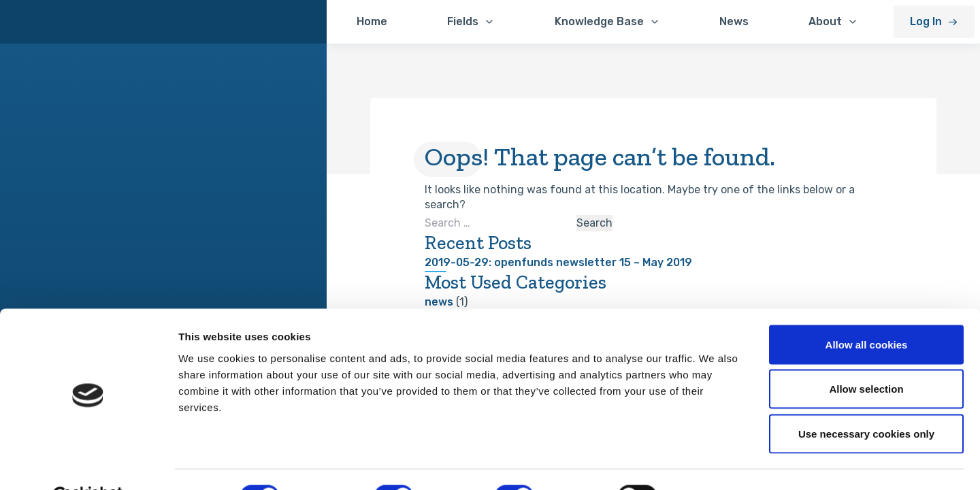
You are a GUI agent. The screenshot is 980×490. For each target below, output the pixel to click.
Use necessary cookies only (866, 401)
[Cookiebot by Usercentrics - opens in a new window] (88, 463)
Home (372, 21)
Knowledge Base (599, 21)
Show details (714, 463)
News (734, 21)
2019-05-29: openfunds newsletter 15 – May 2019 (558, 262)
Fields (463, 21)
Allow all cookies (867, 311)
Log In (926, 21)
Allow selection (866, 356)
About (825, 21)
